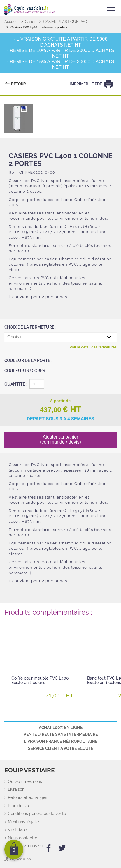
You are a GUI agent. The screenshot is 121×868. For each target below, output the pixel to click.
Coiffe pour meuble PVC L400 (40, 681)
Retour (18, 84)
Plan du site (19, 806)
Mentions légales (24, 822)
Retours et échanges (28, 798)
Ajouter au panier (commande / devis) (60, 440)
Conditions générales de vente (37, 814)
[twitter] (62, 848)
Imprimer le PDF (86, 84)
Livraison (16, 789)
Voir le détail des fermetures (93, 347)
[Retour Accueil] (30, 10)
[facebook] (49, 848)
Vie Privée (17, 830)
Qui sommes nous (25, 782)
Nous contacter (23, 838)
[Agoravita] (17, 860)
